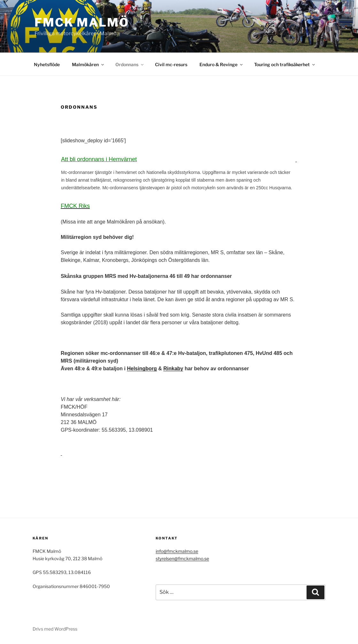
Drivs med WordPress (55, 629)
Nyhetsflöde (47, 64)
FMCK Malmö (82, 22)
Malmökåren (88, 64)
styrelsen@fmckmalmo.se (182, 558)
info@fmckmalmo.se (177, 551)
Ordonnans (130, 64)
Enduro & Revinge (222, 64)
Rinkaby (173, 369)
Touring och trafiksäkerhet (285, 64)
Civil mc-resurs (171, 64)
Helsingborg (142, 369)
